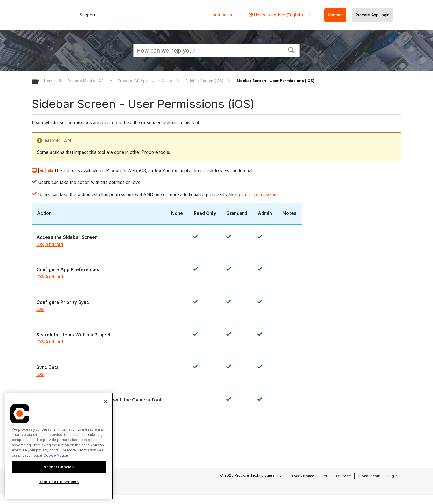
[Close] (106, 401)
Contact (335, 15)
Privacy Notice (302, 476)
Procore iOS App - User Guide (145, 81)
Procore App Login (373, 15)
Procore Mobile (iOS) (87, 81)
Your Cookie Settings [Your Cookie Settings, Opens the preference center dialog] (59, 482)
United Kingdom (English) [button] (278, 15)
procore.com (225, 15)
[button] (292, 50)
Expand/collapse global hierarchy (39, 82)
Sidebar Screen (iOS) (205, 81)
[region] (59, 446)
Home (50, 81)
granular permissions (257, 195)
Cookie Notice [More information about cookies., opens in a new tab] (56, 455)
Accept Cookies (59, 467)
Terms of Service (336, 476)
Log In (393, 476)
